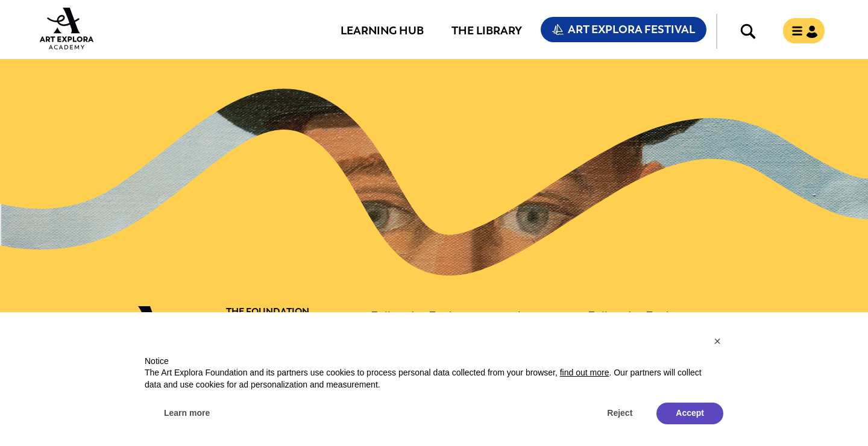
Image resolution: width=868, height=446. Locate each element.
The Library (487, 30)
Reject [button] (620, 413)
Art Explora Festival (631, 30)
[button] (717, 341)
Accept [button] (690, 413)
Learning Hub (382, 30)
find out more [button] (585, 372)
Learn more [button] (187, 413)
